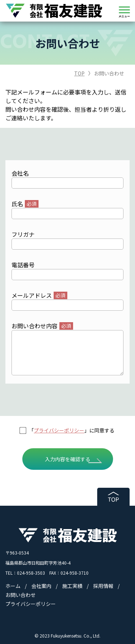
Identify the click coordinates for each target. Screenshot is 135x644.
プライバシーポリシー (59, 430)
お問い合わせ (21, 595)
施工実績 (72, 586)
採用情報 (103, 586)
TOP (79, 73)
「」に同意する (72, 430)
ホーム (13, 586)
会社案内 (41, 586)
